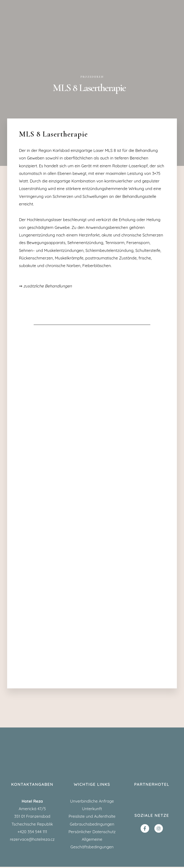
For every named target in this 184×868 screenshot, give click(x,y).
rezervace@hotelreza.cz (32, 840)
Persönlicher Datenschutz (92, 833)
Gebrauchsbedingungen (92, 825)
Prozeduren (92, 77)
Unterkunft (92, 810)
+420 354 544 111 (32, 833)
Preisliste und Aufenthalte (92, 817)
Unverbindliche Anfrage (92, 802)
